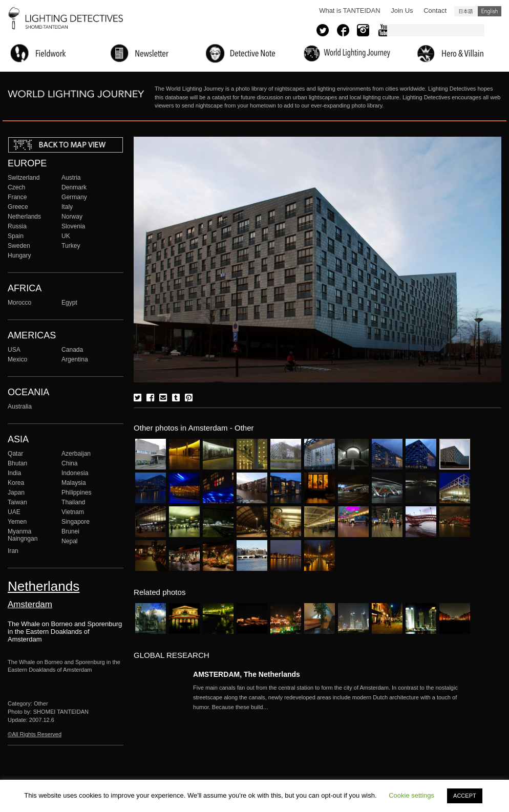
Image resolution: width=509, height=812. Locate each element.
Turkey (71, 246)
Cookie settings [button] (411, 795)
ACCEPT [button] (465, 796)
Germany (74, 197)
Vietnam (73, 512)
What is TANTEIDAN (349, 10)
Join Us (402, 10)
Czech (16, 187)
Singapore (76, 522)
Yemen (17, 522)
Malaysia (74, 483)
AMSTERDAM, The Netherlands (247, 674)
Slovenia (73, 226)
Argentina (75, 359)
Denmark (74, 187)
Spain (16, 236)
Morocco (19, 303)
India (14, 473)
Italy (67, 207)
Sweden (19, 246)
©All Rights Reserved (35, 734)
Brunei (70, 531)
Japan (16, 493)
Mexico (17, 359)
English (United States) (490, 11)
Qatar (15, 454)
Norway (72, 217)
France (17, 197)
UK (66, 236)
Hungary (19, 255)
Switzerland (24, 178)
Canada (72, 350)
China (70, 463)
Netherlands (24, 217)
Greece (18, 207)
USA (14, 350)
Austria (71, 178)
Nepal (70, 541)
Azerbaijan (76, 454)
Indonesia (75, 473)
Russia (17, 226)
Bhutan (17, 463)
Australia (20, 407)
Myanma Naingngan (23, 535)
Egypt (69, 303)
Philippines (76, 493)
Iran (13, 551)
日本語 (466, 11)
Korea (16, 483)
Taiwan (17, 502)
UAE (14, 512)
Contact (435, 10)
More (331, 697)
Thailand (73, 502)
